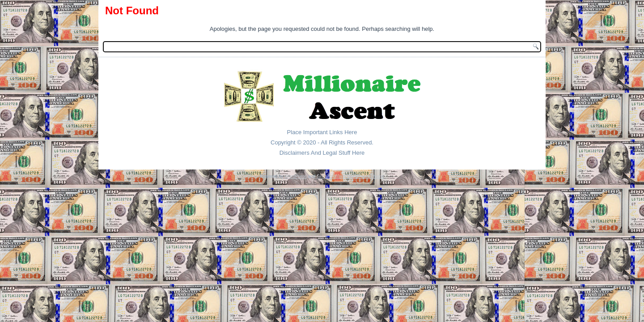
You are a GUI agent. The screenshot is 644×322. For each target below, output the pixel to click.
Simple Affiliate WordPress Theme (350, 176)
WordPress (295, 176)
